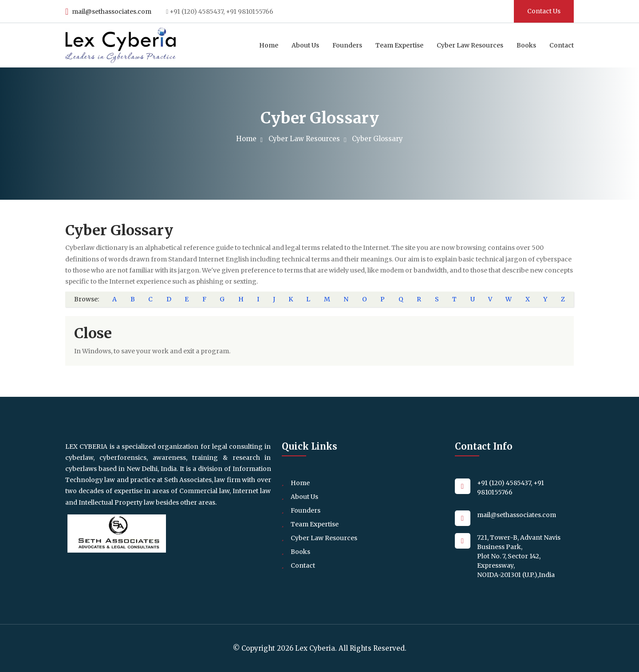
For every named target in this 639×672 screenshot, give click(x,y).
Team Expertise (399, 45)
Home (269, 45)
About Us (305, 45)
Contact (562, 45)
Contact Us (544, 11)
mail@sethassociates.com (108, 12)
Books (526, 45)
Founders (347, 45)
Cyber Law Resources (470, 45)
